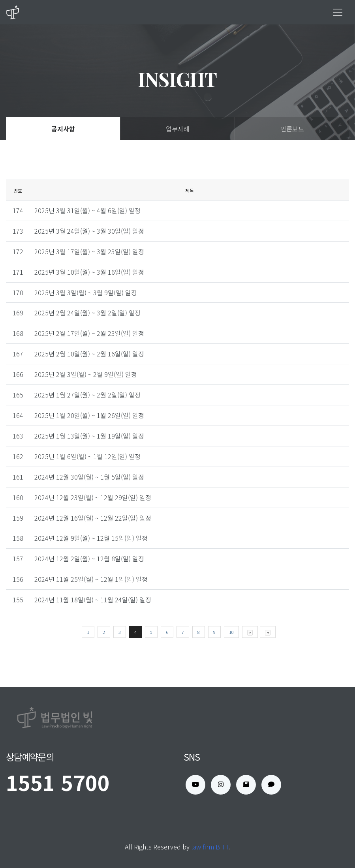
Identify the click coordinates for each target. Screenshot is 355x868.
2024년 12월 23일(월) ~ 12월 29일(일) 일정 (93, 497)
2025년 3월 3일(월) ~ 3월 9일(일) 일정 (86, 292)
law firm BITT (210, 847)
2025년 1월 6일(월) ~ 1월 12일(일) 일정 (87, 456)
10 (231, 632)
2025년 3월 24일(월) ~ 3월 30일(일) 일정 (89, 231)
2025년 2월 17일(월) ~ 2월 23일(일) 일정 (89, 333)
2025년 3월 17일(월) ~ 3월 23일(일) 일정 (89, 251)
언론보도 (292, 129)
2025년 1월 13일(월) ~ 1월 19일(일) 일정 (89, 436)
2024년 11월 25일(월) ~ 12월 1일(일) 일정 (91, 579)
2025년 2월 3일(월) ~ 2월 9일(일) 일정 (86, 374)
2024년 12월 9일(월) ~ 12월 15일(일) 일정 (91, 538)
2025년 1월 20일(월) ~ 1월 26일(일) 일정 (89, 415)
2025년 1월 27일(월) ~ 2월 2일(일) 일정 (87, 395)
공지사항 (63, 129)
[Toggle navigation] (338, 12)
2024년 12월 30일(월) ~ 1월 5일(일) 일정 (89, 477)
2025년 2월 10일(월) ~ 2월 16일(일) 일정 (89, 354)
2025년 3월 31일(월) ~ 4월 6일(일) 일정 (87, 210)
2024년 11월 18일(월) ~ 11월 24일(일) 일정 (93, 600)
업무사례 (178, 129)
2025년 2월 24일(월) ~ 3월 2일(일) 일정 (87, 313)
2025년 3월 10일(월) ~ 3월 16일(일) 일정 (89, 272)
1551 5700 (58, 782)
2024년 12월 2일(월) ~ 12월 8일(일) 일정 (89, 559)
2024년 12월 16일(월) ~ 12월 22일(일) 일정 (93, 518)
